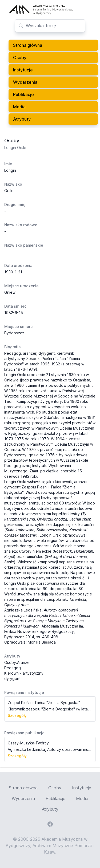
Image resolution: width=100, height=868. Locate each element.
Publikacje (23, 94)
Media (19, 107)
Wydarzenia (25, 82)
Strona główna (23, 788)
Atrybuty (22, 119)
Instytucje (23, 70)
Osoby (20, 58)
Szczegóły (17, 715)
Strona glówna (28, 45)
